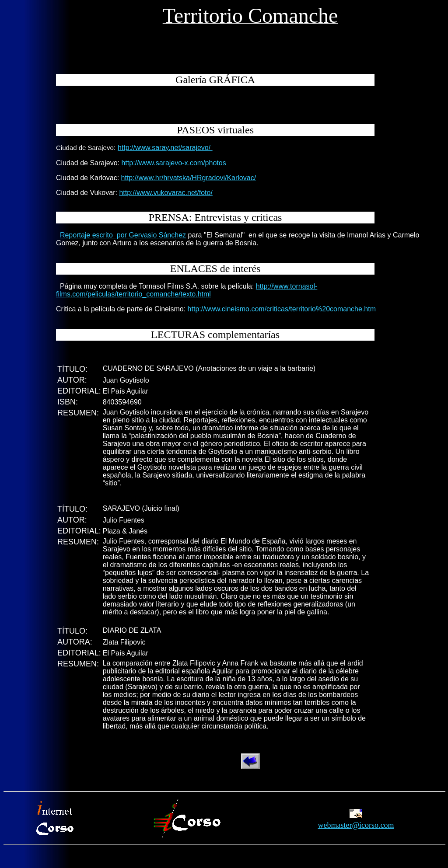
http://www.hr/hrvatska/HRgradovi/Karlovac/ (189, 178)
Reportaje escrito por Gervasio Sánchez (123, 235)
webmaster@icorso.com (356, 825)
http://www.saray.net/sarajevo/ (165, 148)
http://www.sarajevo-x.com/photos (175, 163)
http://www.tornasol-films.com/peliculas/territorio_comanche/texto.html (187, 290)
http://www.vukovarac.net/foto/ (166, 193)
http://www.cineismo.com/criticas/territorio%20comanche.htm (281, 309)
